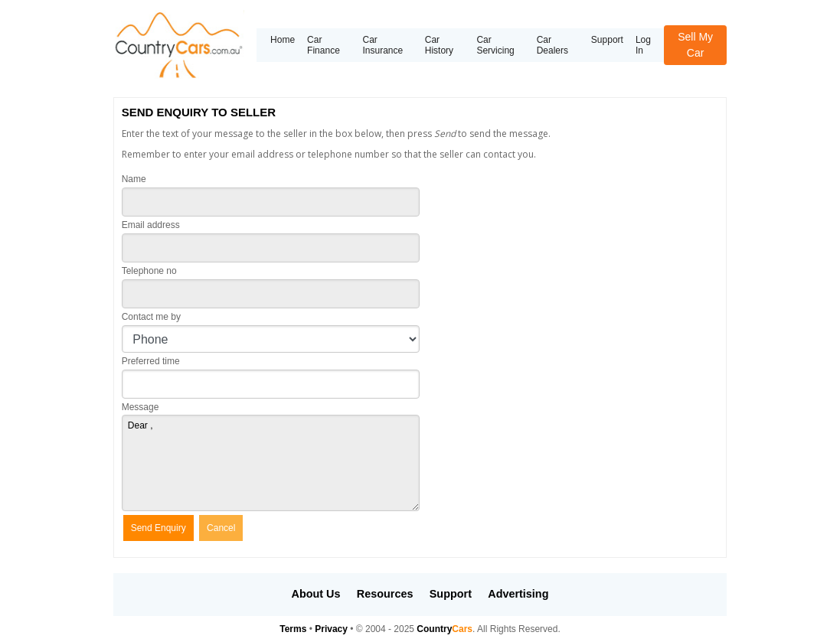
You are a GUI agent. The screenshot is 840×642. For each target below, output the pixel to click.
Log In (643, 45)
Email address (151, 225)
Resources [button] (385, 594)
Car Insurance (382, 45)
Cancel (221, 528)
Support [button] (451, 594)
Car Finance (324, 45)
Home (283, 40)
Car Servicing (495, 45)
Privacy (331, 629)
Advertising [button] (518, 594)
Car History (439, 45)
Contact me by (151, 317)
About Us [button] (316, 594)
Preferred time (151, 361)
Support (607, 40)
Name (134, 179)
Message (141, 407)
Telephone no (149, 271)
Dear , (271, 463)
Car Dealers (552, 45)
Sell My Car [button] (695, 45)
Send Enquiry (159, 528)
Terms (293, 629)
